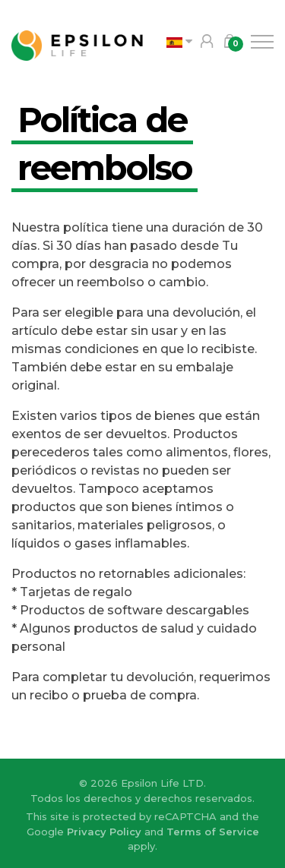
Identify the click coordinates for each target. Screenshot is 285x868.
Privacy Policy (104, 832)
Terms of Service (213, 832)
